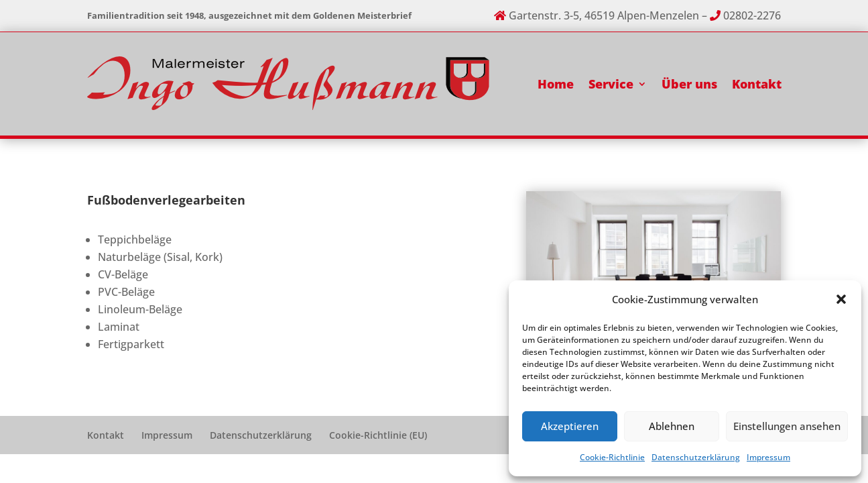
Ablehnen (672, 426)
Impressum (768, 457)
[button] (841, 299)
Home (556, 84)
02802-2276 (752, 15)
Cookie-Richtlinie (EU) (378, 435)
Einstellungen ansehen (787, 426)
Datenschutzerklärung (696, 457)
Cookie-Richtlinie (612, 457)
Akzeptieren (570, 426)
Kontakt (757, 84)
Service (611, 84)
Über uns (689, 84)
